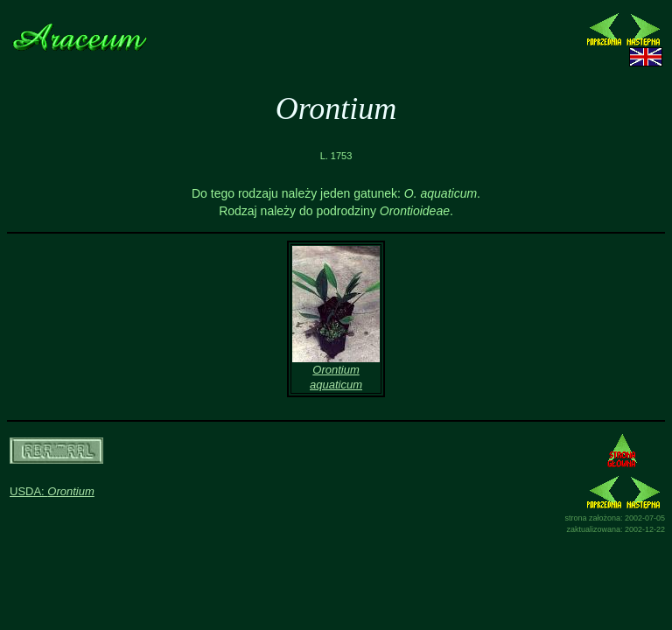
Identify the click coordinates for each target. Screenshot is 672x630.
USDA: (52, 491)
